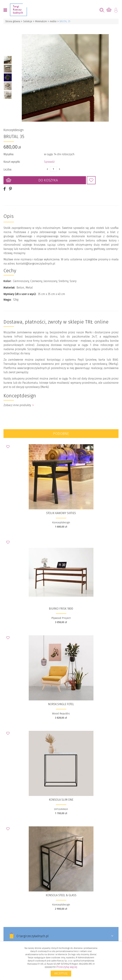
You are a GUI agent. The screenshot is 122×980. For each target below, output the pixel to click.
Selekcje (28, 21)
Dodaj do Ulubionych (91, 175)
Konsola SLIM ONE (61, 795)
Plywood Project (61, 613)
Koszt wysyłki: (12, 157)
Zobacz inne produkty (19, 400)
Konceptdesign (14, 125)
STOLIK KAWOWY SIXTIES (61, 508)
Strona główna (13, 21)
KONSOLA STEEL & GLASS (61, 891)
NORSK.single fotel (61, 699)
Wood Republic (61, 709)
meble (53, 21)
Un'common (61, 804)
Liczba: (8, 165)
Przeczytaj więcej (67, 967)
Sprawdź (49, 157)
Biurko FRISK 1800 (61, 604)
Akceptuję (61, 973)
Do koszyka (48, 175)
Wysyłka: (9, 150)
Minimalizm (41, 21)
